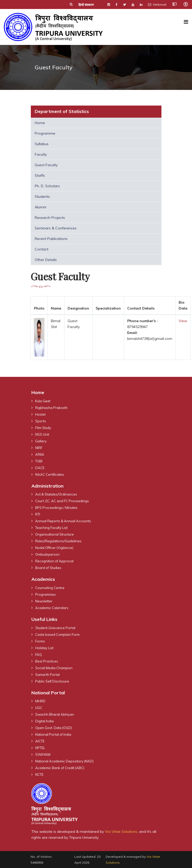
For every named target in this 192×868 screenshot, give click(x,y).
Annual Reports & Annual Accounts (63, 521)
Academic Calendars (52, 608)
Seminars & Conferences (56, 228)
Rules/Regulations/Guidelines (58, 541)
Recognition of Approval (54, 561)
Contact (42, 249)
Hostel (40, 414)
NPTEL (40, 748)
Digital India (44, 721)
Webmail (157, 4)
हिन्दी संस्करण (86, 5)
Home (40, 123)
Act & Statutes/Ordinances (56, 494)
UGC (39, 708)
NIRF (39, 448)
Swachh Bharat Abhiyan (55, 714)
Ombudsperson (47, 554)
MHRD (40, 701)
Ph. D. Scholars (47, 186)
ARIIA (40, 454)
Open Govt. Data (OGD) (54, 728)
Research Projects (50, 218)
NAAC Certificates (50, 474)
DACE (40, 468)
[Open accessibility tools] (186, 4)
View (183, 321)
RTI (38, 514)
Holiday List (44, 648)
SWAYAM (43, 754)
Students (42, 197)
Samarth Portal (47, 675)
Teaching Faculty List (51, 528)
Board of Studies (48, 568)
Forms (40, 641)
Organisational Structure (54, 534)
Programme (45, 133)
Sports (41, 421)
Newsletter (44, 601)
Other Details (46, 260)
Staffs (40, 175)
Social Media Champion (54, 668)
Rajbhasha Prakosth (51, 408)
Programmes (45, 594)
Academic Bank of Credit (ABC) (60, 768)
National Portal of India (53, 734)
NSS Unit (42, 434)
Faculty (41, 154)
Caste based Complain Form (57, 634)
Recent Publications (51, 239)
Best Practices (47, 661)
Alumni (40, 207)
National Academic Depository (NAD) (64, 761)
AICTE (40, 741)
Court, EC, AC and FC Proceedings (62, 501)
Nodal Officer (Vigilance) (54, 548)
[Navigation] (186, 22)
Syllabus (42, 144)
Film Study (43, 428)
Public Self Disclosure (52, 681)
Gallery (41, 441)
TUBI (39, 461)
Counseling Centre (50, 588)
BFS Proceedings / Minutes (56, 508)
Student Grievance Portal (55, 628)
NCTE (39, 774)
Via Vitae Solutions (121, 832)
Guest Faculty (46, 165)
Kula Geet (43, 401)
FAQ (39, 655)
